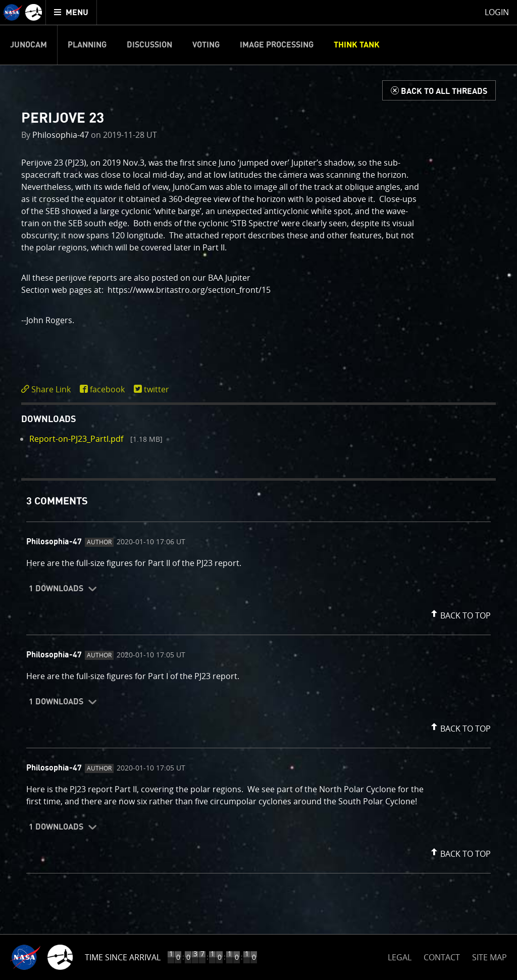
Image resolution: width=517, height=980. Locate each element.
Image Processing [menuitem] (277, 45)
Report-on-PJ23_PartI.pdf (76, 439)
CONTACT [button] (442, 957)
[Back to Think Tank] (439, 90)
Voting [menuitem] (206, 45)
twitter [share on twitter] (157, 389)
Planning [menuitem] (87, 45)
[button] (459, 613)
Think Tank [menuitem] (357, 45)
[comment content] (258, 564)
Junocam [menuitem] (29, 45)
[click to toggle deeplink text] (48, 390)
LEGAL (400, 956)
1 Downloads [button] (56, 589)
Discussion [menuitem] (149, 45)
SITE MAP (489, 957)
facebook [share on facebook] (107, 389)
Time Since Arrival (123, 957)
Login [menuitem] (497, 12)
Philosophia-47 (61, 135)
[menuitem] (71, 12)
